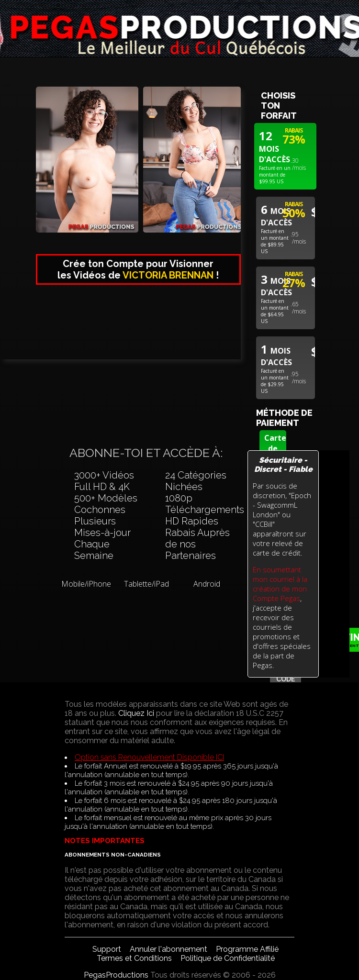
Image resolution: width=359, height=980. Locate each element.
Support (107, 949)
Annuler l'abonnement (168, 949)
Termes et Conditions (134, 958)
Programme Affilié (247, 949)
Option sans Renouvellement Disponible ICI (149, 757)
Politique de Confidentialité (228, 958)
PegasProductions (116, 975)
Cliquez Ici (136, 713)
